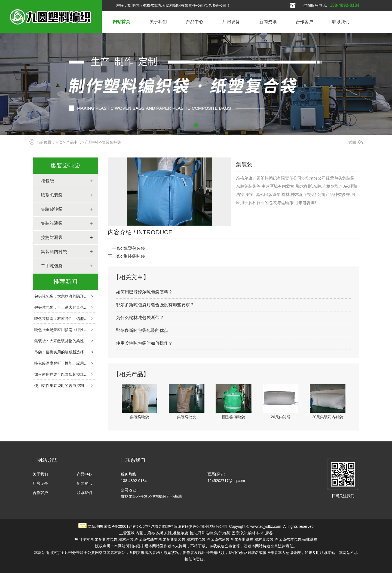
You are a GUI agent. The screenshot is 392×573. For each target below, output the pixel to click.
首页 (59, 142)
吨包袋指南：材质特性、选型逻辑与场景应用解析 (76, 319)
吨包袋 (47, 181)
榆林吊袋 (126, 539)
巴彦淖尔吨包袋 (288, 539)
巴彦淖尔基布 (146, 539)
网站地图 (95, 526)
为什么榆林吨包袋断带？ (140, 318)
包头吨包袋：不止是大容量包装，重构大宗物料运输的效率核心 (88, 307)
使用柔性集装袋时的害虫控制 (59, 386)
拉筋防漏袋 (52, 237)
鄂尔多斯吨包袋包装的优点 (142, 330)
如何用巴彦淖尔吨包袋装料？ (144, 292)
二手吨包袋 (52, 266)
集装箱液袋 (52, 223)
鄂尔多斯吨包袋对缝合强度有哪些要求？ (155, 305)
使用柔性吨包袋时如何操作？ (144, 343)
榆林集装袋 (264, 539)
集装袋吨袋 (65, 166)
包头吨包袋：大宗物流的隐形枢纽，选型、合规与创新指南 (84, 296)
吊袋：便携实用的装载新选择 (59, 352)
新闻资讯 (268, 22)
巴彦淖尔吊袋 (218, 539)
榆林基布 (310, 539)
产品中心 (195, 22)
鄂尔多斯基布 (242, 539)
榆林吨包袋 (196, 539)
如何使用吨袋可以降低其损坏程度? (64, 374)
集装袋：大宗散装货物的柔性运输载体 (67, 341)
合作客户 (304, 22)
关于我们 (158, 22)
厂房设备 (231, 22)
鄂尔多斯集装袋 (172, 539)
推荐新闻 (65, 282)
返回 (352, 142)
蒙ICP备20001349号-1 (123, 526)
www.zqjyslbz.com (266, 526)
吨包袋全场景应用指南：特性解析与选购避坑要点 (76, 330)
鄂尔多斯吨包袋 (104, 539)
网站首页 (121, 22)
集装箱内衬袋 (54, 252)
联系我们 (341, 22)
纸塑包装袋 (52, 195)
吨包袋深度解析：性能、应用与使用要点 (69, 363)
